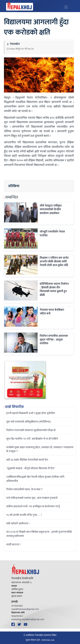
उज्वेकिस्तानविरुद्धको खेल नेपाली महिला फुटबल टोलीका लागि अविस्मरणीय (35, 479)
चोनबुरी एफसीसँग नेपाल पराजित (52, 234)
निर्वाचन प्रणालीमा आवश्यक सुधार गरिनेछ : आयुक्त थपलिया (54, 340)
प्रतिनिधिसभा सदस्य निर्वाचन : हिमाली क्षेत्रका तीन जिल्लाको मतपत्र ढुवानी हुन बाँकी (54, 289)
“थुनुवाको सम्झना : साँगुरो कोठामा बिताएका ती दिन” (31, 468)
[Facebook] (13, 624)
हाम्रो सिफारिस (14, 407)
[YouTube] (26, 624)
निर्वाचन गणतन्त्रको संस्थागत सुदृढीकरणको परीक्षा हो (31, 430)
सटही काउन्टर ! (13, 545)
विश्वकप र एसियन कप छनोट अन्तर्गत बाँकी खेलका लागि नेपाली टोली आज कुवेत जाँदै (54, 262)
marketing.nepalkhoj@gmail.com (28, 619)
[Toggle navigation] (66, 7)
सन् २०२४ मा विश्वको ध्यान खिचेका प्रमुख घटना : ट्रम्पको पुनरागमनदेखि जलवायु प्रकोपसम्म (39, 534)
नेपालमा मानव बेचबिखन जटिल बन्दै (52, 312)
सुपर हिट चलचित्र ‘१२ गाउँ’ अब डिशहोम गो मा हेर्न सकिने (32, 439)
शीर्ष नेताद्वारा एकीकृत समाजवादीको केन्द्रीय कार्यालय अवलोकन (51, 209)
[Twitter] (20, 624)
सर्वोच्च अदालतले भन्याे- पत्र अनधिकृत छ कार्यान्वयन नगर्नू (33, 506)
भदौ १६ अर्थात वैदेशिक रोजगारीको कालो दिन (27, 460)
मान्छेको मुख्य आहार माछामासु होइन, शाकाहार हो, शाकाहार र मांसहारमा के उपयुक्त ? (40, 449)
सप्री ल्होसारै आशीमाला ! (18, 523)
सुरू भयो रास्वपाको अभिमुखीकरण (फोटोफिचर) (29, 422)
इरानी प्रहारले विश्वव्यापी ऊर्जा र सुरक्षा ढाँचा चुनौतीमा (31, 413)
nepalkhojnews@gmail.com (25, 609)
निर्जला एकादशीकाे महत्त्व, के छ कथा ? (24, 489)
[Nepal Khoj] (20, 7)
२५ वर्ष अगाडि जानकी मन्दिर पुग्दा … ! (24, 515)
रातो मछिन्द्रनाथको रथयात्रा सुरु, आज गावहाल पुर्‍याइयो (32, 498)
